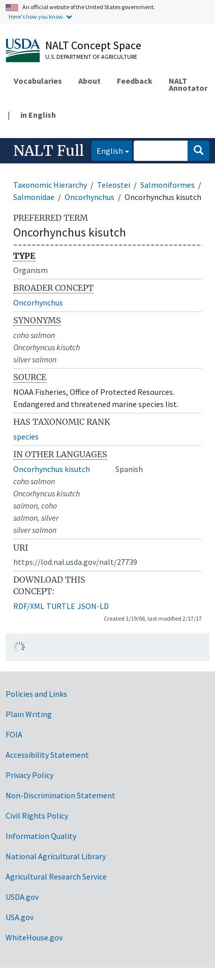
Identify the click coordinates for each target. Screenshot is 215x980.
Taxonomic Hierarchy (50, 185)
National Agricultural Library (56, 856)
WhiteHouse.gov (34, 937)
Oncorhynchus (89, 197)
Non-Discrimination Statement (60, 795)
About (89, 81)
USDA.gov (22, 897)
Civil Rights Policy (37, 816)
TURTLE (61, 606)
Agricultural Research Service (56, 876)
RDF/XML (29, 606)
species (26, 436)
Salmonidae (34, 197)
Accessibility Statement (47, 755)
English (107, 150)
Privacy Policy (29, 775)
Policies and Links (36, 694)
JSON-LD (93, 606)
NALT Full (49, 151)
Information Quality (41, 836)
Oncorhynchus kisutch (52, 469)
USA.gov (20, 917)
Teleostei (114, 185)
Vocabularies (38, 81)
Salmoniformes (167, 185)
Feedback (135, 81)
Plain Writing (29, 714)
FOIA (14, 734)
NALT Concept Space (93, 45)
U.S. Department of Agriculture (91, 57)
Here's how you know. (37, 16)
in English (38, 115)
